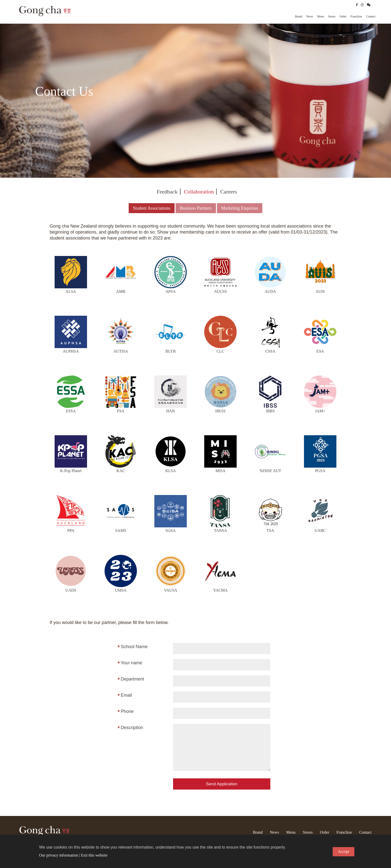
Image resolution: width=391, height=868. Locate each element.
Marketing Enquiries (240, 206)
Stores (332, 16)
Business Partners (196, 206)
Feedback (167, 190)
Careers (229, 190)
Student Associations (152, 206)
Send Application (222, 782)
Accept (343, 851)
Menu (321, 16)
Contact (371, 16)
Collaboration (199, 190)
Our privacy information (59, 855)
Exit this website (94, 855)
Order (343, 16)
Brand (299, 16)
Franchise (356, 16)
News (310, 16)
